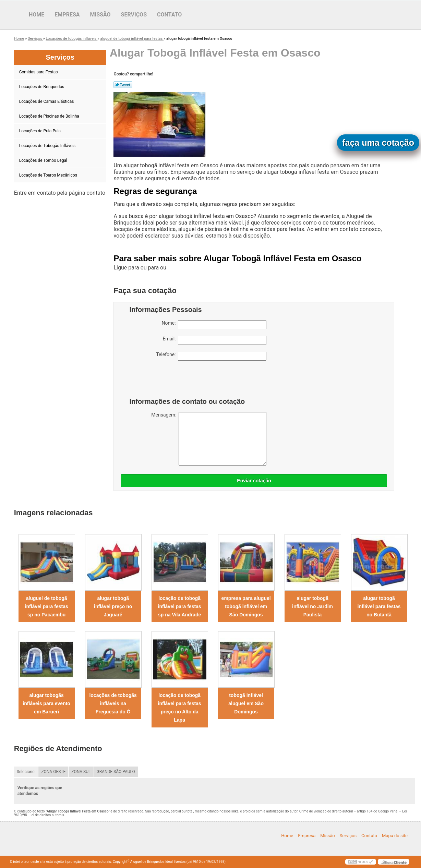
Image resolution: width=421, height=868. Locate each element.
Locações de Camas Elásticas (47, 101)
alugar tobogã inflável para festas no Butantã (379, 606)
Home (37, 15)
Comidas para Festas (39, 72)
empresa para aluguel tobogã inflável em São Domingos (246, 606)
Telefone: (211, 356)
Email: (214, 340)
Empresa (67, 15)
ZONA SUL (81, 772)
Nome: (214, 325)
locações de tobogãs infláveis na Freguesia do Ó (113, 703)
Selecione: (26, 772)
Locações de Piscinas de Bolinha (50, 116)
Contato (169, 15)
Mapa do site (395, 836)
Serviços (134, 15)
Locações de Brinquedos (42, 87)
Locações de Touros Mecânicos (49, 175)
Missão (100, 15)
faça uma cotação (378, 143)
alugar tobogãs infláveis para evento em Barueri (46, 703)
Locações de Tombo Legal (44, 160)
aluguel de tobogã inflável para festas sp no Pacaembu (47, 606)
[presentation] (173, 381)
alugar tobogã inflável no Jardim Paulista (312, 606)
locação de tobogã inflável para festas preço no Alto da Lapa (180, 708)
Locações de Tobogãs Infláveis (48, 146)
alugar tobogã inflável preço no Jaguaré (113, 606)
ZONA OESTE (53, 772)
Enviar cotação (254, 481)
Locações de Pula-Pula (40, 131)
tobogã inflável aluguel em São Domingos (246, 703)
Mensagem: (209, 439)
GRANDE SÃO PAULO (116, 772)
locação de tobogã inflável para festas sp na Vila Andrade (180, 606)
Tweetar (123, 85)
